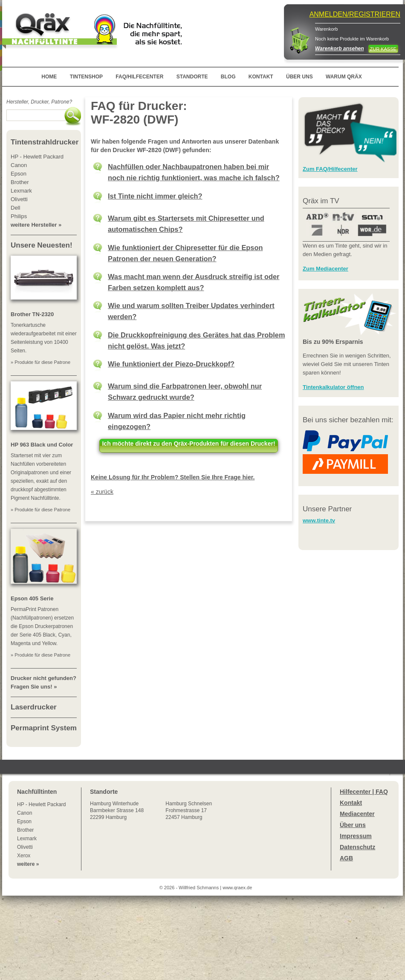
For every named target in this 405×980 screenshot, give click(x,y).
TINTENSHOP (86, 77)
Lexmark (27, 839)
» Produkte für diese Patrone (40, 362)
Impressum (356, 836)
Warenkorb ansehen (339, 49)
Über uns (353, 825)
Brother (25, 830)
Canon (25, 813)
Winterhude (117, 810)
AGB (346, 858)
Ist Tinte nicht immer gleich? (155, 196)
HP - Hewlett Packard (42, 804)
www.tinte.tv (319, 520)
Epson (24, 821)
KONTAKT (261, 77)
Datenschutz (357, 847)
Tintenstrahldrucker (45, 142)
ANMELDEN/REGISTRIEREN (355, 14)
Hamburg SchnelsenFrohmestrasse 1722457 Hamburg (189, 810)
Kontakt (351, 803)
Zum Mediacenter (325, 269)
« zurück (102, 492)
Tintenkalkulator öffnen (333, 387)
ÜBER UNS (299, 77)
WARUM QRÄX (344, 77)
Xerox (24, 856)
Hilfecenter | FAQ (364, 792)
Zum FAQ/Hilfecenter (330, 169)
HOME (49, 77)
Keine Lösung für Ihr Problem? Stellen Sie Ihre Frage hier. (173, 477)
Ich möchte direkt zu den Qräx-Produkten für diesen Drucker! (188, 444)
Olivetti (25, 847)
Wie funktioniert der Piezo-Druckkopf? (171, 364)
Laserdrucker (34, 707)
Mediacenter (357, 814)
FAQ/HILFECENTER (139, 77)
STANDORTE (192, 77)
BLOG (228, 77)
